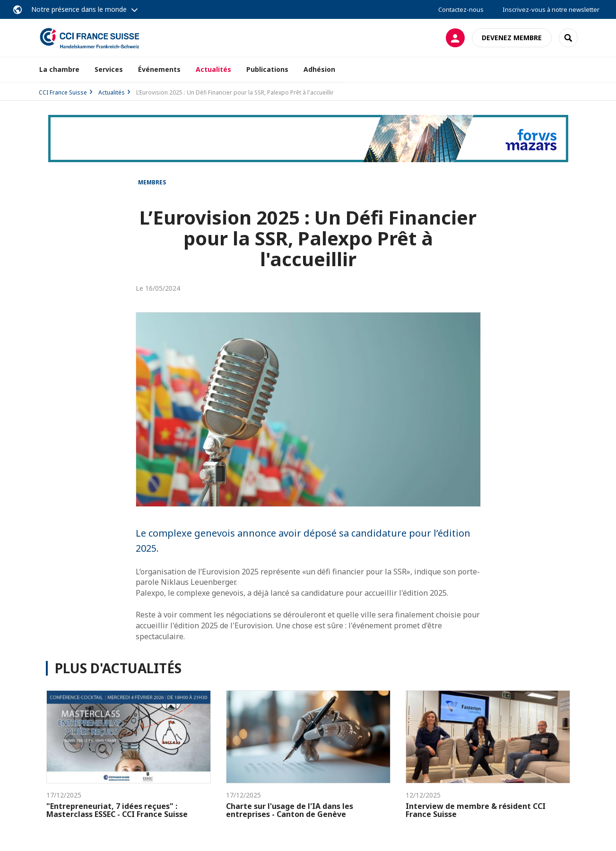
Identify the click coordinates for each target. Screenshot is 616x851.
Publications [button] (267, 69)
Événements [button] (159, 69)
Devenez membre (512, 38)
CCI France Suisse (63, 92)
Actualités (213, 69)
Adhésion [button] (319, 69)
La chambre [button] (59, 69)
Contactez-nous (461, 9)
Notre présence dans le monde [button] (79, 9)
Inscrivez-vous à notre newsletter (551, 9)
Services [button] (109, 69)
